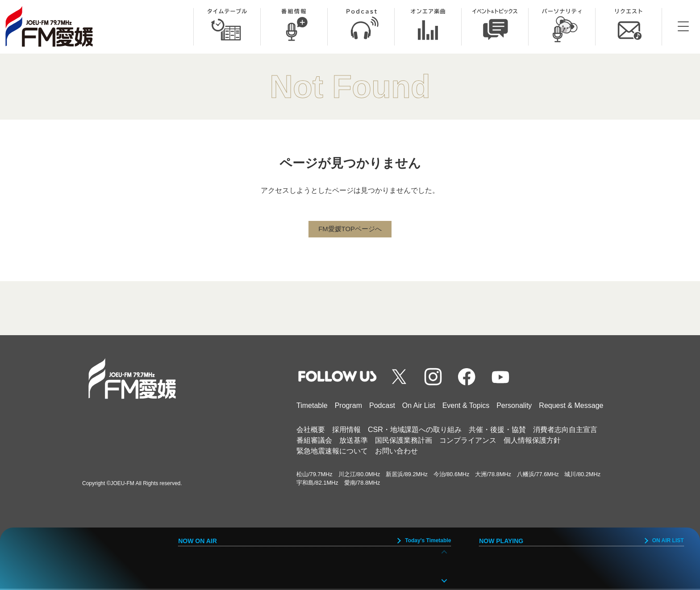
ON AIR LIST (668, 540)
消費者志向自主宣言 (565, 431)
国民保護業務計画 (404, 442)
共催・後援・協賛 (497, 431)
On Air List (419, 407)
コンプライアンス (468, 442)
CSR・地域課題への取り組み (415, 431)
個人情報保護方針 (532, 442)
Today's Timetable (428, 540)
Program (348, 407)
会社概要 (311, 431)
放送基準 (354, 442)
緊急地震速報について (332, 452)
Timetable (312, 407)
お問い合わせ (396, 452)
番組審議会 (314, 442)
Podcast (382, 407)
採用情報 (346, 431)
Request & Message (571, 407)
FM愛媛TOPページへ (350, 230)
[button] (444, 580)
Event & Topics (466, 407)
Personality (514, 407)
